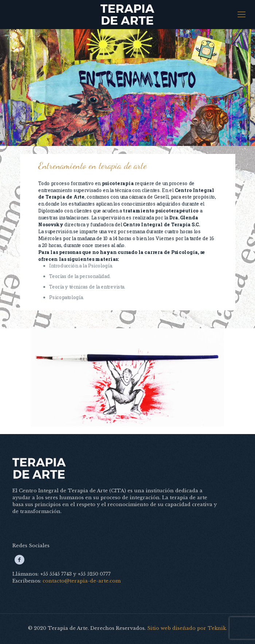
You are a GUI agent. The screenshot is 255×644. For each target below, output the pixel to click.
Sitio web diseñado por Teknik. (187, 628)
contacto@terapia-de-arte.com (82, 581)
